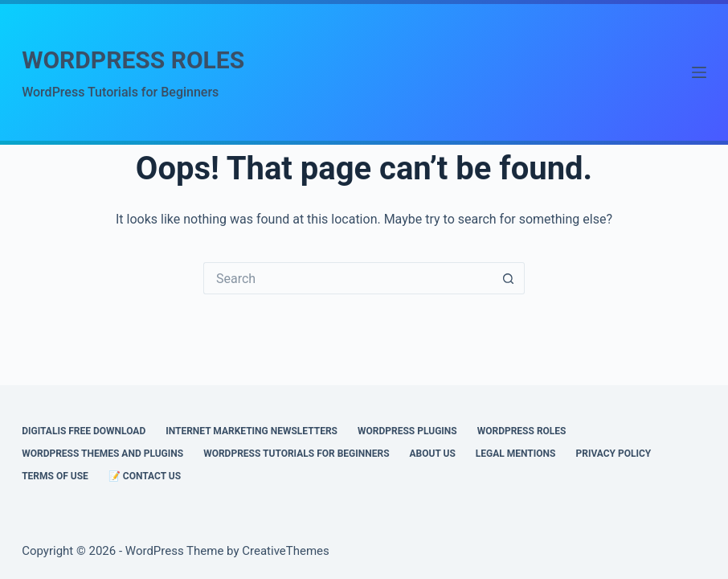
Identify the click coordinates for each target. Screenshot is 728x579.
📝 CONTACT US (145, 476)
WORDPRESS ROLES (133, 60)
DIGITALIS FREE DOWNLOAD (84, 431)
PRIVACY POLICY (613, 454)
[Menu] (699, 72)
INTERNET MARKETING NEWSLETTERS (252, 431)
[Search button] (509, 278)
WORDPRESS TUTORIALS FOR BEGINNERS (296, 454)
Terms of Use (55, 476)
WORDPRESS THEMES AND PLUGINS (102, 454)
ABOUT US (433, 454)
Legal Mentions (516, 454)
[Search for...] (348, 278)
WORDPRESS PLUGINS (407, 431)
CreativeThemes (286, 551)
